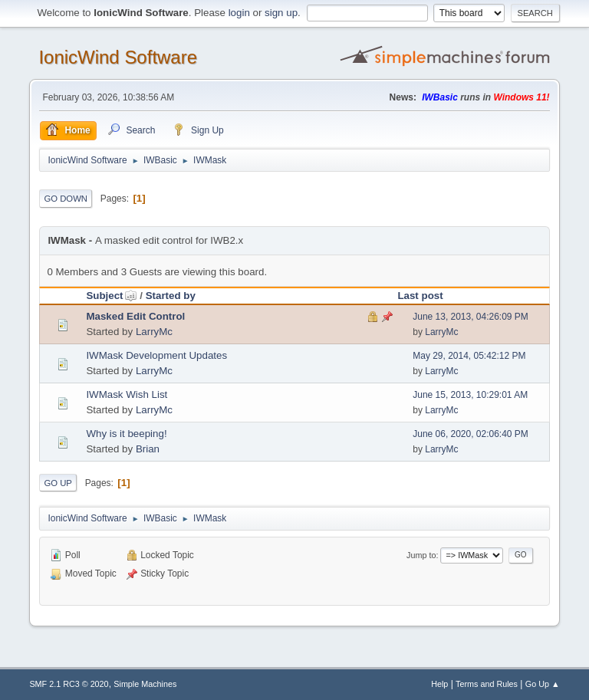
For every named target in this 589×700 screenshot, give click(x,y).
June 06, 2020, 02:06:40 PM (471, 434)
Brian (148, 449)
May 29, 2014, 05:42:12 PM (469, 356)
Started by (171, 296)
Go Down (66, 199)
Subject (111, 296)
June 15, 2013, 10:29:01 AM (470, 395)
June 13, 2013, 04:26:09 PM (471, 317)
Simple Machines (145, 684)
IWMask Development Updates (156, 355)
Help (439, 684)
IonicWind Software (118, 57)
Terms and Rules (487, 684)
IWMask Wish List (127, 394)
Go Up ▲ (543, 684)
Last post (420, 296)
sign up (281, 13)
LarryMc (154, 332)
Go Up (58, 483)
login (239, 13)
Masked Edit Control (135, 316)
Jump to (421, 555)
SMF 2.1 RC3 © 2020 (69, 684)
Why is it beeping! (126, 434)
